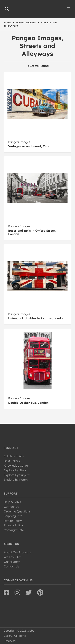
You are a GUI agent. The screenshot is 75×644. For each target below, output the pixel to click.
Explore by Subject (17, 475)
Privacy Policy (13, 525)
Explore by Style (15, 470)
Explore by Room (16, 480)
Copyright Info (14, 530)
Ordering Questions (17, 511)
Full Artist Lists (14, 456)
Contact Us (11, 507)
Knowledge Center (16, 466)
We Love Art (12, 557)
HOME (7, 22)
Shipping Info (13, 516)
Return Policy (13, 521)
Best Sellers (12, 461)
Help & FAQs (12, 502)
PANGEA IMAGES (26, 22)
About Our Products (17, 552)
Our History (12, 562)
